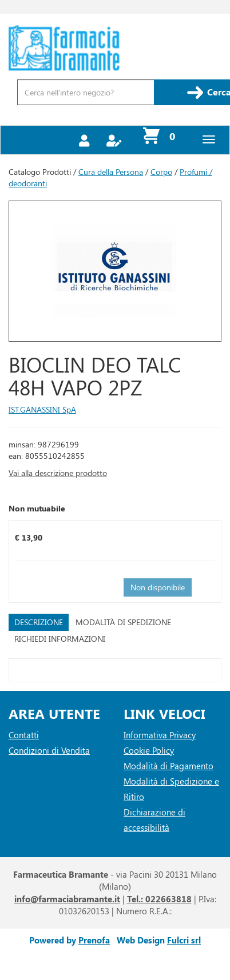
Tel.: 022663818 (159, 899)
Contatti (24, 735)
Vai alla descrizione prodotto (58, 473)
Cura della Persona (111, 172)
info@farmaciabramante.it (67, 899)
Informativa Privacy (160, 735)
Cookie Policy (149, 750)
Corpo (161, 172)
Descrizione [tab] (39, 622)
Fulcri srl (184, 940)
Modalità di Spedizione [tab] (123, 622)
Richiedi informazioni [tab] (60, 639)
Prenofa (94, 940)
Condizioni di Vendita (49, 750)
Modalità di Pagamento (168, 766)
